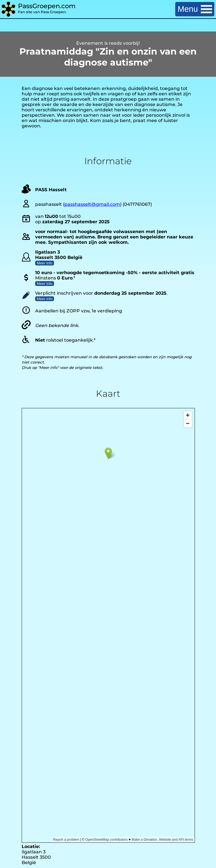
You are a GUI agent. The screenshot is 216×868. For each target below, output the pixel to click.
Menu (195, 9)
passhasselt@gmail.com (92, 204)
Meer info (45, 263)
